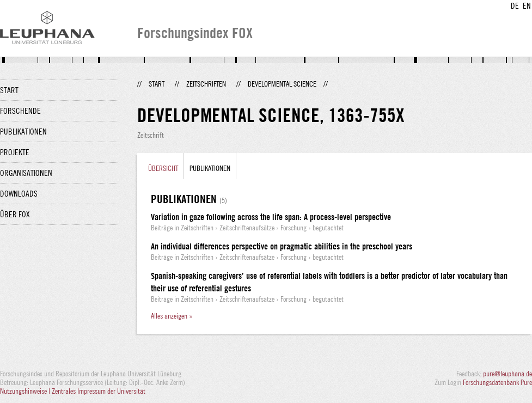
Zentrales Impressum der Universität (99, 391)
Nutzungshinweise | (26, 391)
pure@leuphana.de (507, 374)
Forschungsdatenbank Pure (497, 382)
